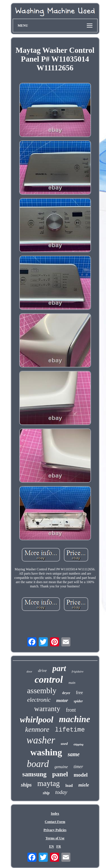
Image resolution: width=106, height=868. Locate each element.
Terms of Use (55, 838)
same (73, 754)
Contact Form (55, 822)
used (64, 744)
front (71, 710)
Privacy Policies (55, 830)
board (38, 764)
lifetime (70, 730)
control (49, 679)
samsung (34, 774)
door (30, 671)
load (69, 786)
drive (42, 671)
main (72, 683)
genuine (61, 767)
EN (52, 846)
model (81, 775)
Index (55, 814)
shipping (79, 744)
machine (75, 719)
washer (41, 740)
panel (60, 774)
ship (46, 793)
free (80, 692)
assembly (42, 691)
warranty (47, 709)
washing (46, 752)
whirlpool (36, 719)
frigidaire (78, 671)
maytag (48, 783)
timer (78, 767)
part (59, 668)
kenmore (37, 729)
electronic (39, 700)
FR (59, 846)
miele (84, 785)
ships (26, 785)
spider (78, 701)
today (61, 792)
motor (62, 700)
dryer (66, 693)
